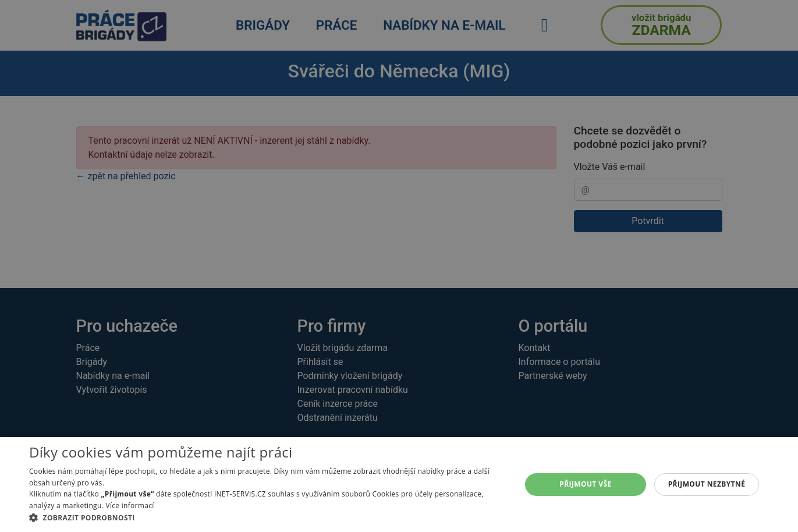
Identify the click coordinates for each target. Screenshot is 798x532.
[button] (268, 517)
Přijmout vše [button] (585, 484)
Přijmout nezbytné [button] (707, 484)
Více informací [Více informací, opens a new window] (130, 506)
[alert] (399, 266)
